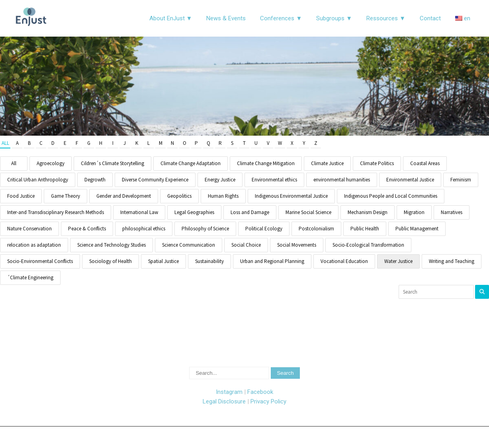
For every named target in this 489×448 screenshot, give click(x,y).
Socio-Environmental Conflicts (40, 261)
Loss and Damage (250, 212)
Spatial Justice (163, 261)
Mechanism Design (368, 212)
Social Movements (297, 245)
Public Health (365, 229)
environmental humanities (342, 180)
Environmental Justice (410, 180)
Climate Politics (377, 163)
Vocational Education (344, 261)
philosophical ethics (144, 229)
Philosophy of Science (205, 229)
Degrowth (95, 180)
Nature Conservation (29, 229)
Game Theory (66, 196)
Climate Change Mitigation (266, 163)
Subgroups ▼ (334, 18)
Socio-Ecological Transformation (368, 245)
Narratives (452, 212)
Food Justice (21, 196)
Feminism (461, 180)
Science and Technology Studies (111, 245)
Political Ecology (264, 229)
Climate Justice (327, 163)
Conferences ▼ (281, 18)
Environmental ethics (274, 180)
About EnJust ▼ (171, 18)
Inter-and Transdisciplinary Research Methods (56, 212)
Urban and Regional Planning (272, 261)
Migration (414, 212)
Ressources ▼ (386, 18)
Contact (430, 18)
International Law (139, 212)
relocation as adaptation (34, 245)
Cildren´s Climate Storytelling (112, 163)
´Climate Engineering (30, 278)
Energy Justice (220, 180)
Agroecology (51, 163)
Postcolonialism (316, 229)
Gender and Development (124, 196)
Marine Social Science (308, 212)
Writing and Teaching (452, 261)
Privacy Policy (268, 401)
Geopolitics (179, 196)
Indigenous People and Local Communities (391, 196)
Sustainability (209, 261)
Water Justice (398, 261)
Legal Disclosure (224, 401)
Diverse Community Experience (155, 180)
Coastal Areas (425, 163)
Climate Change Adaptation (191, 163)
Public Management (417, 229)
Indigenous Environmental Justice (291, 196)
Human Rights (223, 196)
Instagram (229, 392)
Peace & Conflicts (87, 229)
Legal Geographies (194, 212)
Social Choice (246, 245)
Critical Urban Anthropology (38, 180)
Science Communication (189, 245)
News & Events (226, 18)
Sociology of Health (111, 261)
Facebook (260, 392)
